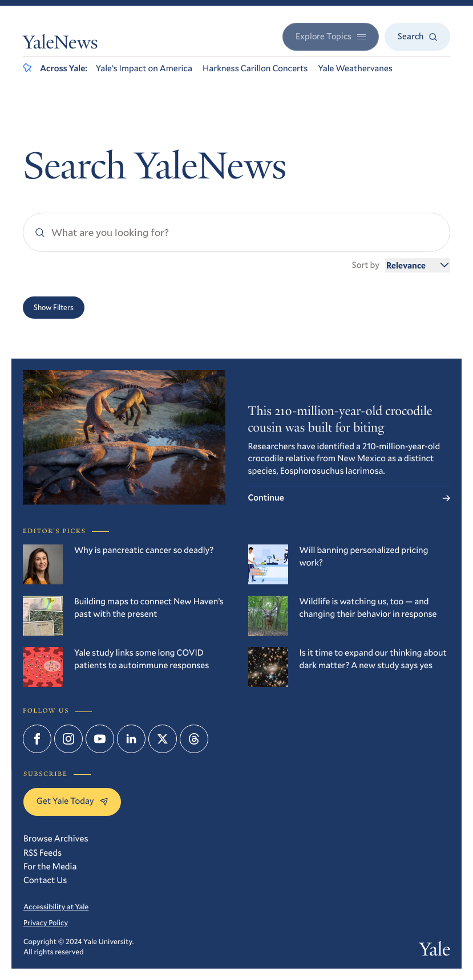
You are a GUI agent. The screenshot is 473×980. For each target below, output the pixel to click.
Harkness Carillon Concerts (255, 68)
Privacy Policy (46, 922)
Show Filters (54, 307)
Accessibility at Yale (56, 906)
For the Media (50, 867)
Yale (435, 951)
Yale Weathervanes (355, 68)
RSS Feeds (43, 853)
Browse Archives (56, 839)
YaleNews (60, 44)
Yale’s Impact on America (144, 68)
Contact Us (45, 880)
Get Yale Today (72, 801)
